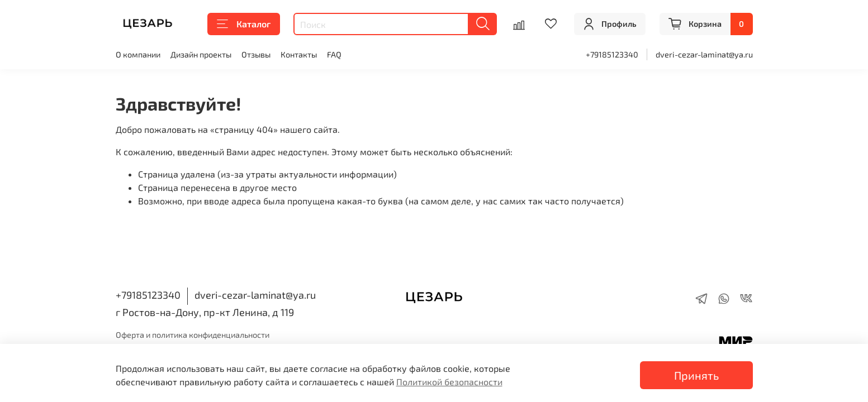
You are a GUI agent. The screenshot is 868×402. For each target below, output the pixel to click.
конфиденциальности (229, 335)
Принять (696, 375)
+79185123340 (612, 54)
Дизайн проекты (201, 54)
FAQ (334, 54)
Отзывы (256, 54)
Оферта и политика (152, 335)
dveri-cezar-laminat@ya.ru (704, 54)
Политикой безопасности (449, 382)
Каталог (244, 24)
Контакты (299, 54)
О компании (138, 54)
